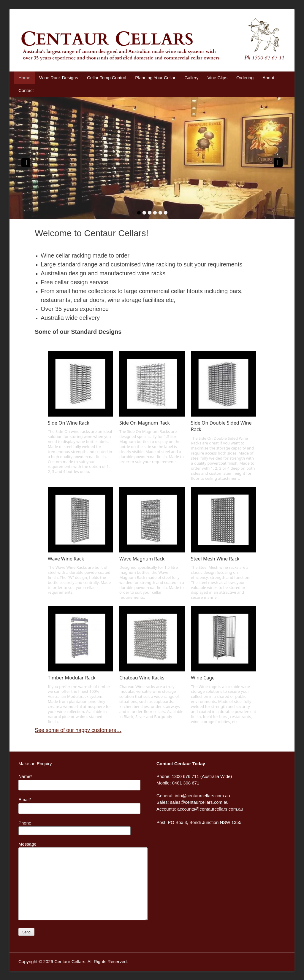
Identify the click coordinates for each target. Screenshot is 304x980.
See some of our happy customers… (78, 730)
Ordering (245, 78)
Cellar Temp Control (107, 78)
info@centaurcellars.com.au (202, 796)
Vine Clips (217, 78)
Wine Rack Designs (59, 78)
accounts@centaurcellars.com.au (210, 809)
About (268, 78)
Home (24, 78)
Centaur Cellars (70, 961)
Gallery (191, 78)
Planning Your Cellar (155, 78)
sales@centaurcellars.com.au (199, 802)
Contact (26, 90)
